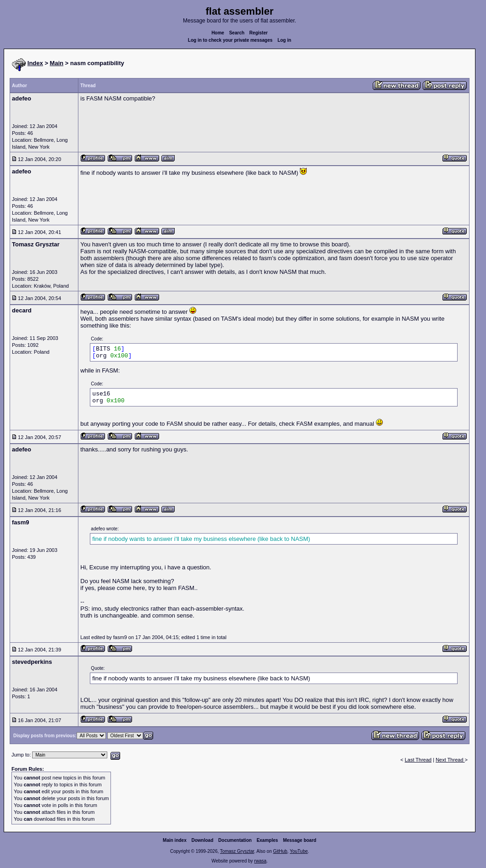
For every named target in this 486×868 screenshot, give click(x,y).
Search (237, 33)
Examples (268, 840)
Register (259, 33)
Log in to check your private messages (230, 40)
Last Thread (418, 760)
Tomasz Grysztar (237, 851)
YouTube (299, 851)
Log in (284, 40)
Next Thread (450, 760)
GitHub (280, 851)
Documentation (235, 840)
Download (203, 840)
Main (57, 63)
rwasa (260, 861)
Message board (300, 840)
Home (218, 33)
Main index (175, 840)
